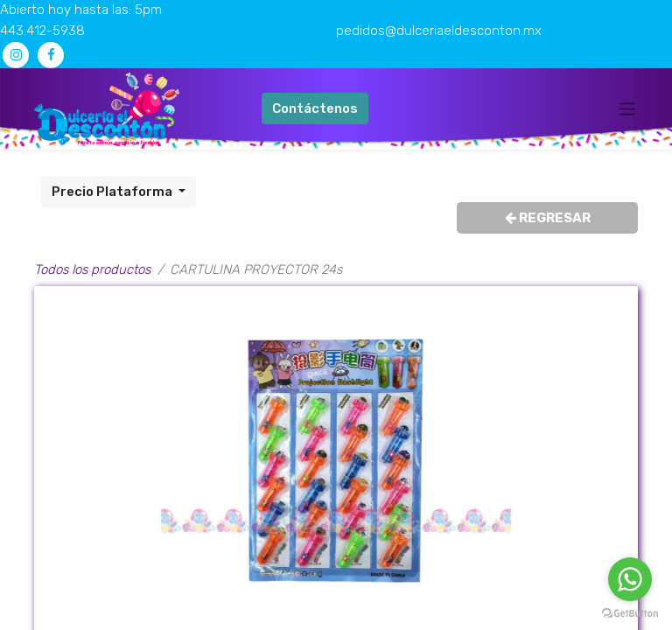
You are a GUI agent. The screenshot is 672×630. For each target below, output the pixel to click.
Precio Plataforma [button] (113, 192)
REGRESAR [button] (548, 218)
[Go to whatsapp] (630, 579)
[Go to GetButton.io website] (630, 612)
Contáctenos (315, 108)
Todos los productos (92, 269)
